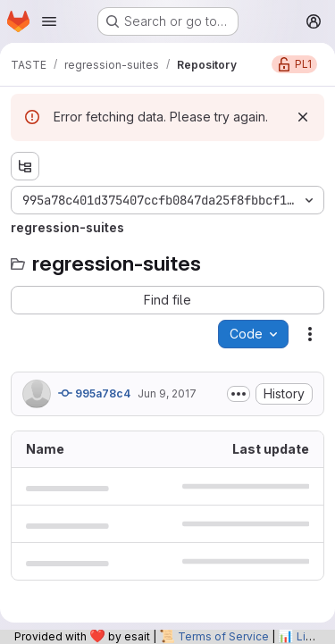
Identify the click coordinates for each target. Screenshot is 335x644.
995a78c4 (94, 393)
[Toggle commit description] (239, 394)
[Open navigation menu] (49, 21)
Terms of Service (223, 636)
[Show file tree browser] (25, 166)
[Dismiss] (303, 117)
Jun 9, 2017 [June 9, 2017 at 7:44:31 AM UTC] (167, 393)
